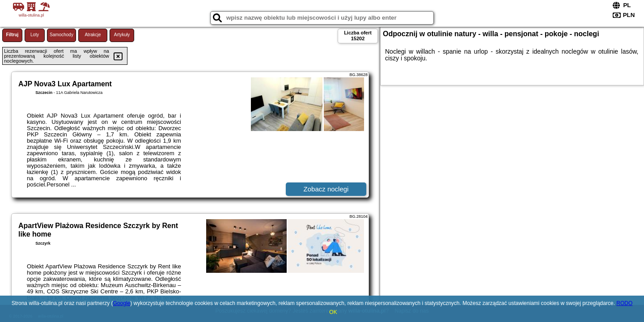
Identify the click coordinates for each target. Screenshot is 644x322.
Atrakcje (93, 35)
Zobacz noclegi (326, 189)
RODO (624, 303)
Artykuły (122, 35)
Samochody (61, 35)
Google (121, 303)
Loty (35, 35)
